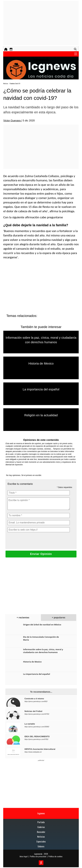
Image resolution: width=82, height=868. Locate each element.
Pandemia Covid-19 (15, 83)
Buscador (41, 832)
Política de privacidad (38, 856)
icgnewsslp (38, 854)
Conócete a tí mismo (34, 699)
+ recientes (23, 617)
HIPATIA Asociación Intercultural (40, 749)
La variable (30, 724)
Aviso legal (24, 856)
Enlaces (41, 846)
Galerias (41, 827)
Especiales (41, 841)
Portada (41, 822)
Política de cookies (55, 856)
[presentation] (31, 540)
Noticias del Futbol (33, 711)
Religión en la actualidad (41, 415)
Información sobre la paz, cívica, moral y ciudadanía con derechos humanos (43, 651)
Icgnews (41, 813)
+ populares (58, 617)
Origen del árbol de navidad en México (42, 625)
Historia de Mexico (41, 363)
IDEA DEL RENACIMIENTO (37, 736)
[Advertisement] (43, 23)
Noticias (6, 83)
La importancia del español (41, 389)
